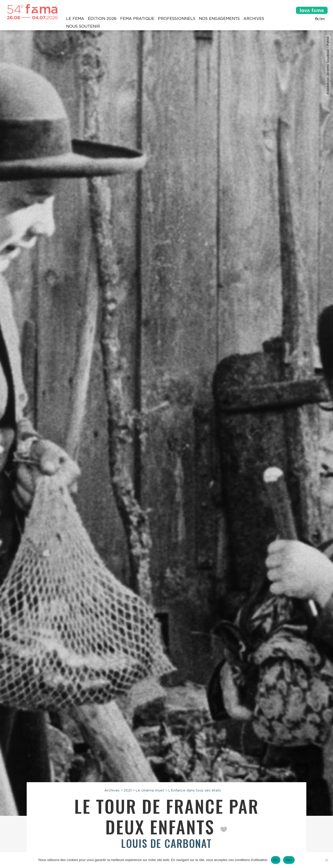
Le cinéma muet (150, 790)
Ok (276, 860)
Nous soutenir (83, 26)
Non (289, 860)
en (323, 19)
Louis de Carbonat (166, 843)
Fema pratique (137, 19)
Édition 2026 (102, 19)
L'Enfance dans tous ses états (195, 790)
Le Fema (75, 19)
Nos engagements (219, 19)
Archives (254, 19)
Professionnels (177, 19)
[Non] (327, 860)
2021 (128, 790)
